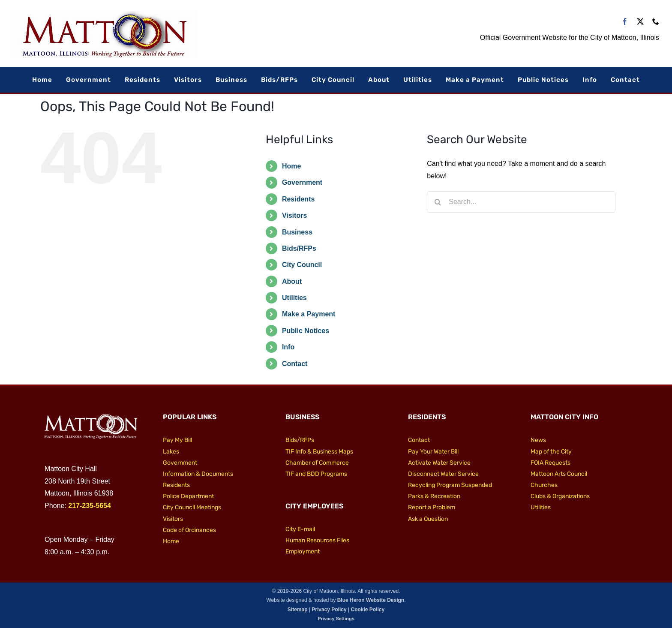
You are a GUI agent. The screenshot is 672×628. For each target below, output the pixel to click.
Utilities (294, 298)
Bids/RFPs (299, 248)
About (292, 281)
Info (288, 347)
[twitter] (640, 21)
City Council (302, 265)
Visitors (294, 215)
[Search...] (521, 202)
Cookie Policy (367, 610)
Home (291, 166)
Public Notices (306, 331)
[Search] (438, 202)
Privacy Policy (329, 610)
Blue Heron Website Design (371, 600)
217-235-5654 (90, 506)
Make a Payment (309, 314)
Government (302, 182)
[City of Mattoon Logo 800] (105, 14)
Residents (298, 199)
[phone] (656, 21)
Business (297, 232)
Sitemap (298, 610)
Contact (295, 364)
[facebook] (625, 21)
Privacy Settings (336, 619)
